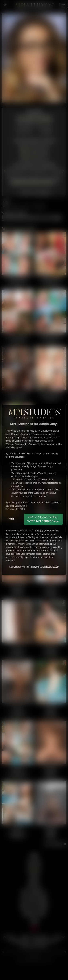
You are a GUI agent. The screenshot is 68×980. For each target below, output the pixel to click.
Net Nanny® (32, 567)
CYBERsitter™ (17, 567)
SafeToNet (45, 567)
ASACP (55, 567)
